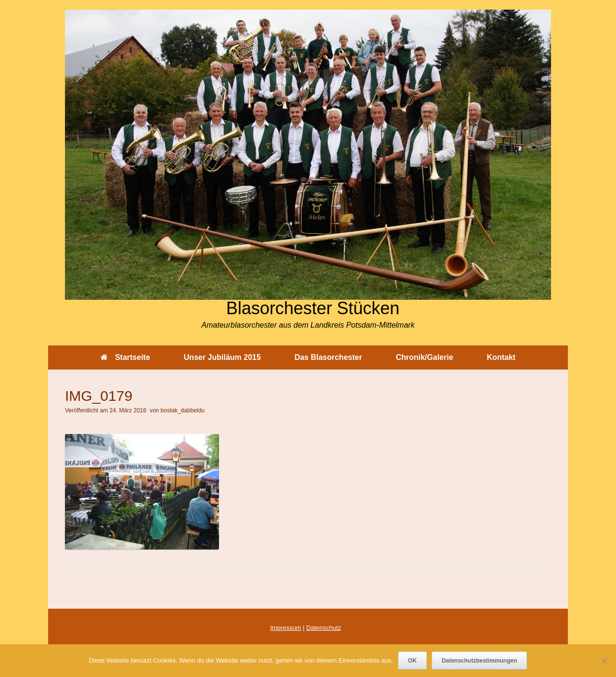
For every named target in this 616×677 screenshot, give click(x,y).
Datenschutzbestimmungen (480, 661)
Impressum (285, 628)
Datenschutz (323, 628)
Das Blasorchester (328, 357)
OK (412, 661)
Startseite (125, 357)
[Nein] (604, 661)
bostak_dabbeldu (183, 410)
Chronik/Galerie (424, 357)
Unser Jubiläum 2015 (222, 357)
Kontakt (501, 357)
